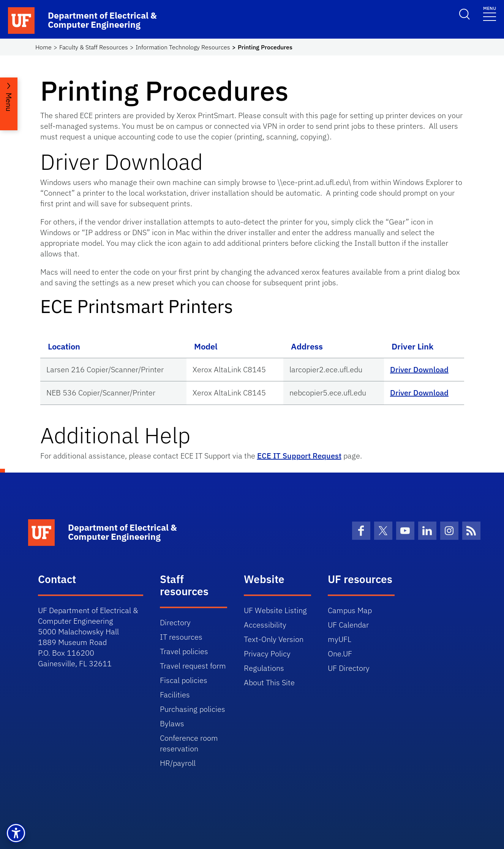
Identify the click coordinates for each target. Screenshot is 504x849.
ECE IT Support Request (299, 456)
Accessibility (265, 625)
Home (43, 47)
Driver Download (419, 369)
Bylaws (172, 723)
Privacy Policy (267, 654)
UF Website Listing (275, 610)
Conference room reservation (189, 743)
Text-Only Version (274, 639)
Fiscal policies (184, 680)
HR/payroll (178, 763)
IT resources (181, 637)
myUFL (340, 639)
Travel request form (193, 666)
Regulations (264, 668)
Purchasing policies (193, 709)
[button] (16, 833)
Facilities (175, 695)
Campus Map (350, 610)
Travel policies (184, 651)
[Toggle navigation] (490, 13)
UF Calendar (348, 625)
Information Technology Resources (183, 47)
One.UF (340, 654)
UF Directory (349, 668)
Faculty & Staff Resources (94, 47)
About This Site (269, 682)
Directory (175, 622)
